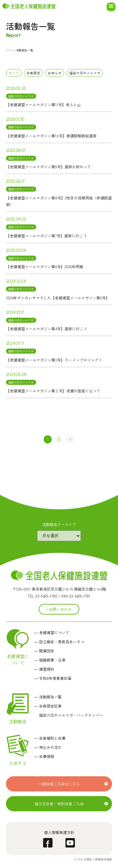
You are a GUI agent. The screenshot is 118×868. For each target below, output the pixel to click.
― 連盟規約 (44, 669)
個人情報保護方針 (59, 832)
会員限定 (33, 73)
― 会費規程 (44, 756)
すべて (14, 73)
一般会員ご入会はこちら (59, 784)
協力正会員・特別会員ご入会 (59, 804)
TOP (9, 50)
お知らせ (55, 73)
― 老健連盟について (52, 632)
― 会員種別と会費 (50, 738)
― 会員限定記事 (48, 706)
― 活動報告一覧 (48, 697)
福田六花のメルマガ (85, 73)
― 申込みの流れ (48, 747)
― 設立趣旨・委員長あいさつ (59, 642)
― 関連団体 (44, 651)
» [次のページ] (70, 439)
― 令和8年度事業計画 (53, 678)
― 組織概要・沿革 (50, 660)
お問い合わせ (59, 609)
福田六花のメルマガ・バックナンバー (69, 715)
